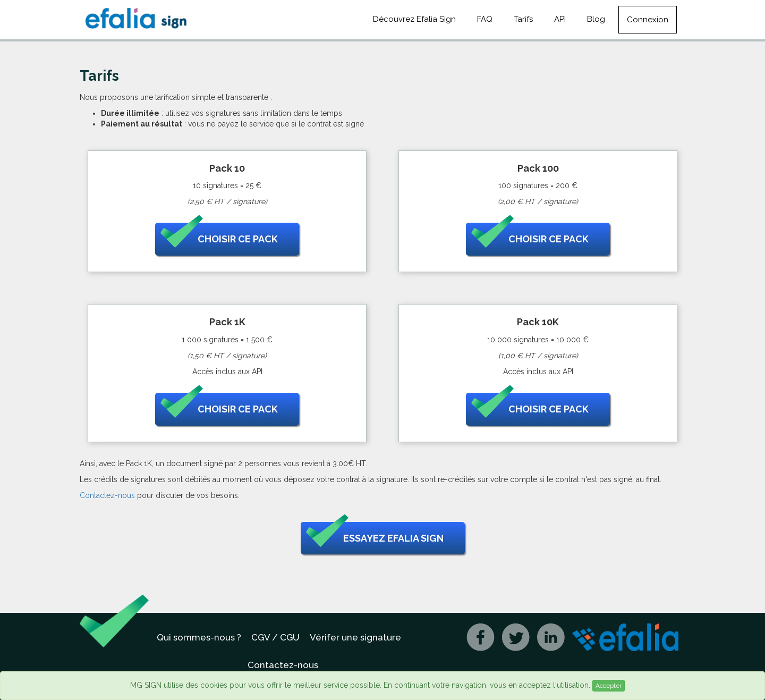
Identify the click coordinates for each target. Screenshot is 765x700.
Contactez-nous (107, 495)
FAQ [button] (485, 19)
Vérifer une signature (355, 637)
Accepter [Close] (609, 686)
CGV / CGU (275, 637)
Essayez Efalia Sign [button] (375, 538)
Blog (596, 19)
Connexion (648, 20)
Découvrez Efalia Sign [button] (414, 19)
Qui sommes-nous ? (199, 637)
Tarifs (523, 19)
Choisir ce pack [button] (219, 239)
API (560, 19)
